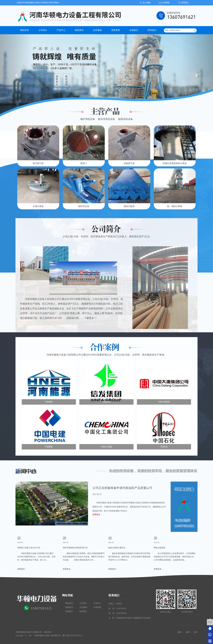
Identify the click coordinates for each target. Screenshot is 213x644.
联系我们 (185, 3)
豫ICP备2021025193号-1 (72, 636)
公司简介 (43, 30)
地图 (187, 632)
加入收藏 (146, 3)
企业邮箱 (166, 3)
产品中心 (61, 30)
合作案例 (97, 30)
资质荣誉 (116, 30)
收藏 (179, 632)
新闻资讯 (79, 30)
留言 (196, 632)
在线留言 (134, 30)
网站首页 (25, 30)
